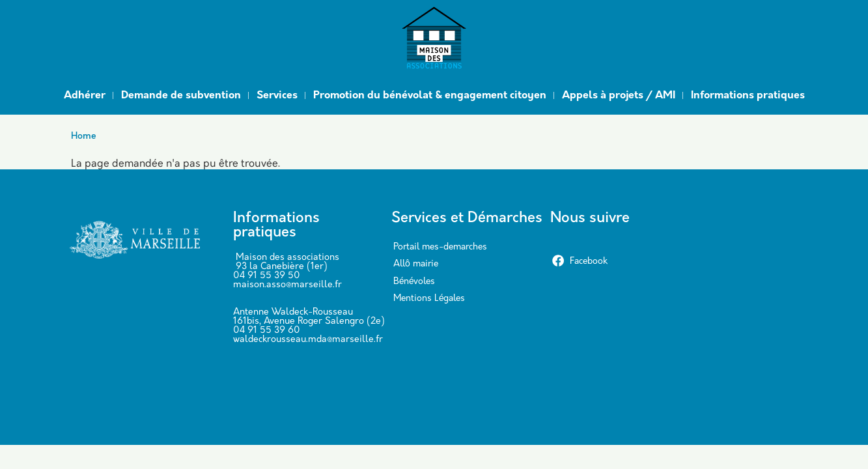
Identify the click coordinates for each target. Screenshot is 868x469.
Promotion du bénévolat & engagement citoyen (430, 96)
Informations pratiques (748, 96)
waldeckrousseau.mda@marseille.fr (308, 340)
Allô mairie (416, 264)
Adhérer (85, 96)
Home (84, 136)
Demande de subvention (181, 96)
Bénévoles (414, 282)
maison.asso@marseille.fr (287, 285)
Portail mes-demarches (440, 247)
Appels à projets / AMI (619, 96)
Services (277, 96)
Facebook (580, 262)
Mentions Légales (429, 299)
